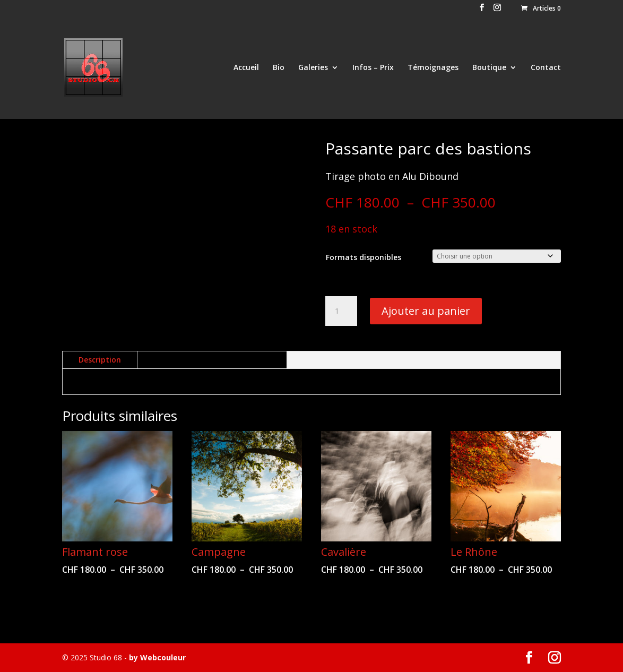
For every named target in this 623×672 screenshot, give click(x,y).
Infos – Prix (373, 68)
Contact (546, 68)
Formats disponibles (364, 257)
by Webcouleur (157, 657)
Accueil (246, 68)
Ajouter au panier (426, 311)
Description (100, 360)
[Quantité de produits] (341, 311)
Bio (279, 68)
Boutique (489, 68)
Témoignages (433, 68)
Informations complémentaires (212, 360)
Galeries (313, 68)
